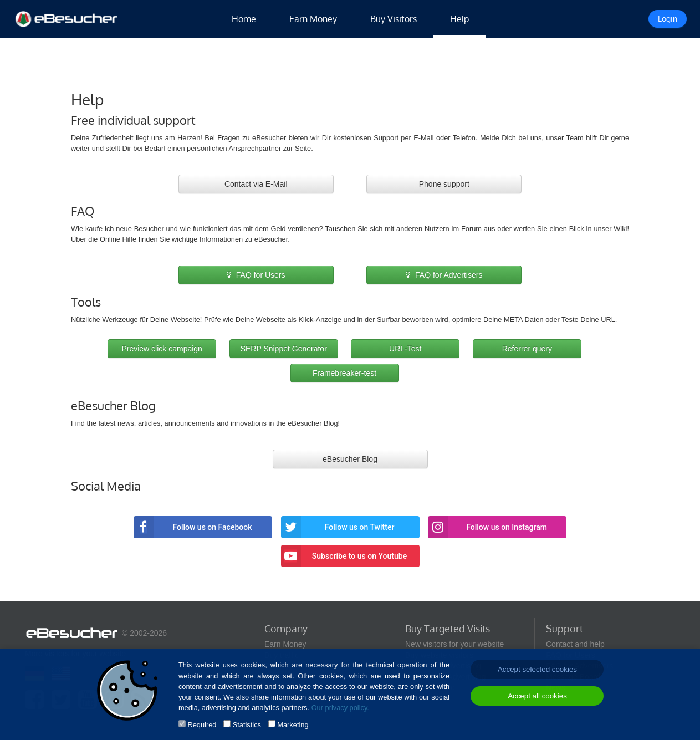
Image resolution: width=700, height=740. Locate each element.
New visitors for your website (454, 644)
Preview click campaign (162, 349)
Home (244, 19)
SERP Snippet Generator (284, 349)
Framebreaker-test (344, 373)
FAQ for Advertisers (444, 275)
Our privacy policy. (340, 708)
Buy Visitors (394, 19)
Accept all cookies (537, 696)
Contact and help (575, 644)
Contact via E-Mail (256, 184)
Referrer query (527, 349)
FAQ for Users (256, 275)
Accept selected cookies (537, 669)
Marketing (293, 725)
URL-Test (405, 349)
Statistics (247, 725)
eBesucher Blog (350, 459)
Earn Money (313, 19)
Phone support (444, 184)
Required (202, 725)
